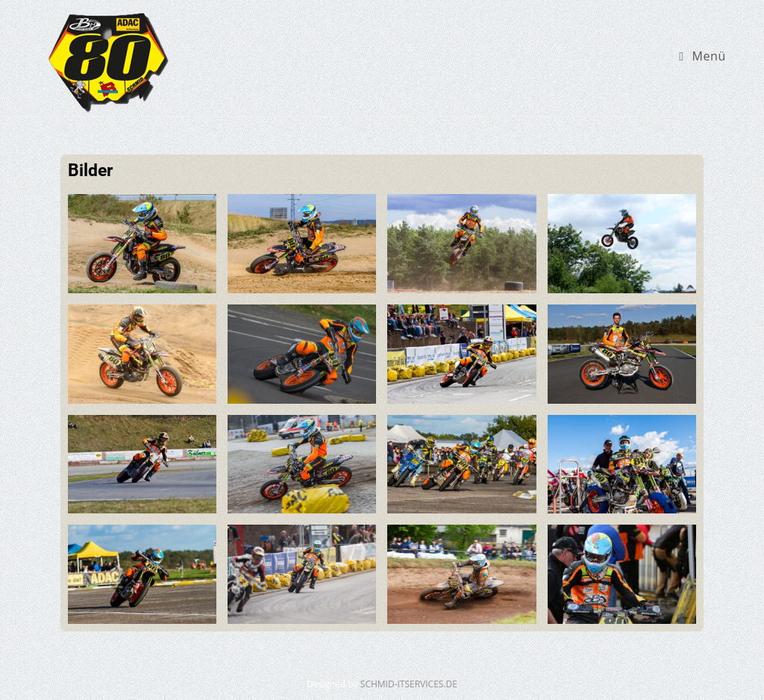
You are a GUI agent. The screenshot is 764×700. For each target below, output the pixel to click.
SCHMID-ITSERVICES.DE (409, 684)
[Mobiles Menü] (702, 56)
